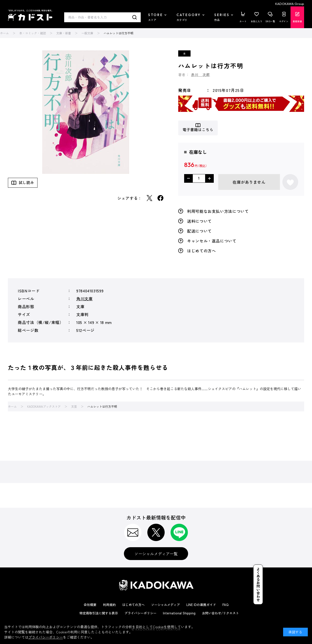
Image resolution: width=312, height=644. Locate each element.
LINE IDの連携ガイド (201, 605)
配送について (199, 231)
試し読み (26, 182)
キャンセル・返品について (212, 241)
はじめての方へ (201, 251)
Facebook (160, 198)
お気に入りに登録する (290, 182)
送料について (199, 221)
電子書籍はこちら (198, 130)
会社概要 (90, 605)
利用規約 (109, 605)
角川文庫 (85, 299)
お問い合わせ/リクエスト (220, 613)
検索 (135, 17)
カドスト (30, 15)
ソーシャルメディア (166, 605)
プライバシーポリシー (140, 613)
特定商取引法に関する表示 (99, 613)
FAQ (225, 605)
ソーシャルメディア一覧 (156, 554)
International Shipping (179, 613)
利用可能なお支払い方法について (218, 211)
